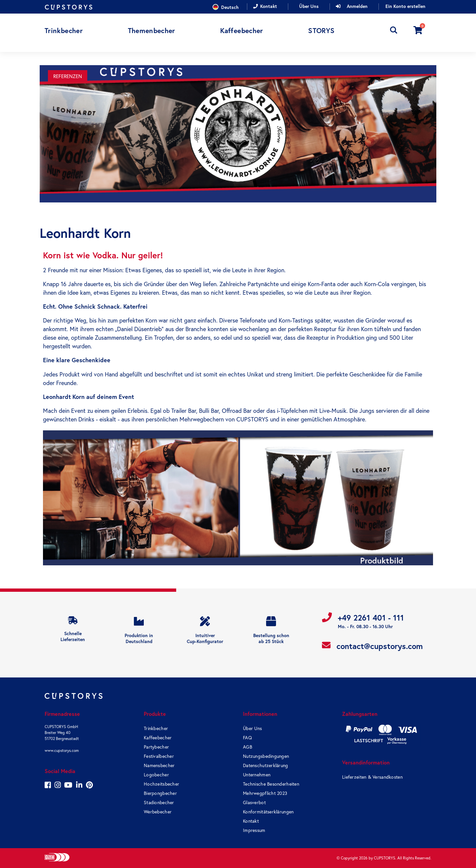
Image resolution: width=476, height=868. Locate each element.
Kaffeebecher (158, 738)
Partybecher (156, 747)
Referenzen (68, 76)
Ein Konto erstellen (405, 6)
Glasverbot (254, 803)
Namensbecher (159, 765)
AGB (248, 747)
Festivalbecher (159, 756)
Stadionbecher (159, 803)
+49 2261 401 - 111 (371, 618)
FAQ (247, 738)
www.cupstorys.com (62, 750)
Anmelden (357, 6)
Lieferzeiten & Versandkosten (372, 777)
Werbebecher (158, 812)
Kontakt (269, 6)
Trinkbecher (156, 728)
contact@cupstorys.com (380, 646)
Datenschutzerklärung (266, 765)
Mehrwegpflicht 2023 (265, 793)
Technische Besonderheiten (271, 784)
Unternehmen (257, 775)
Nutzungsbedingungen (266, 756)
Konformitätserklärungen (268, 812)
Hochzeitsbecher (161, 784)
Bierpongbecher (160, 793)
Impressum (254, 830)
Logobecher (156, 775)
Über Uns (309, 6)
